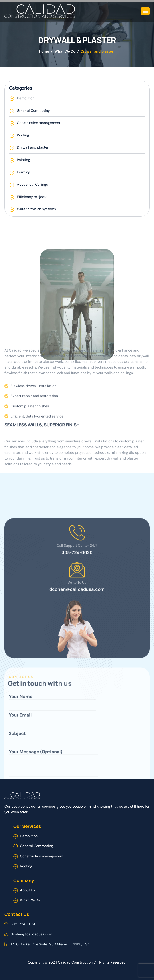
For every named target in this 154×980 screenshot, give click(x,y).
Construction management (42, 856)
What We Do (65, 51)
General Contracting (37, 846)
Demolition (29, 836)
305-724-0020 (77, 650)
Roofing (26, 866)
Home (44, 51)
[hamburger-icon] (145, 11)
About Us (28, 890)
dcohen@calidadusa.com (77, 687)
